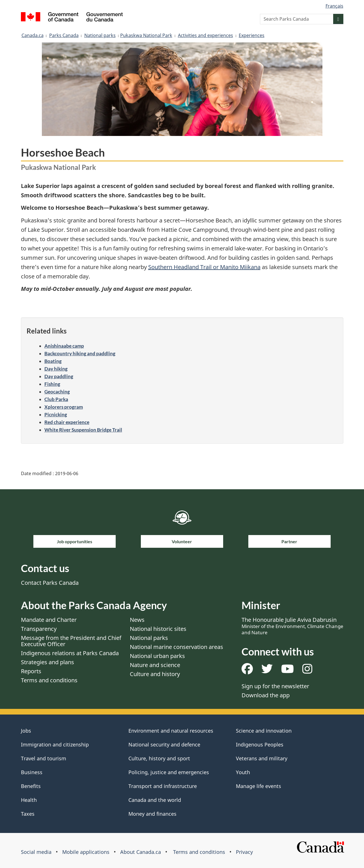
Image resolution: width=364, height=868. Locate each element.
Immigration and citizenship (55, 744)
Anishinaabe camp (64, 346)
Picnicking (56, 414)
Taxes (28, 814)
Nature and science (155, 665)
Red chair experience (67, 422)
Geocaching (57, 392)
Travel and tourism (44, 758)
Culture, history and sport (159, 758)
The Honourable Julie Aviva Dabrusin (292, 626)
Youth (243, 772)
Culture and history (155, 674)
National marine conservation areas (176, 647)
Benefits (31, 786)
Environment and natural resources (171, 731)
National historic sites (158, 629)
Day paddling (59, 376)
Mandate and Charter (49, 620)
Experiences (252, 35)
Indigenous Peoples (260, 744)
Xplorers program (64, 407)
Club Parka (56, 399)
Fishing (52, 384)
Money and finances (152, 814)
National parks (100, 35)
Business (32, 772)
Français (334, 6)
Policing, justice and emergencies (169, 772)
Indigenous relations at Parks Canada (70, 653)
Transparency (39, 629)
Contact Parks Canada (50, 583)
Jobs (26, 731)
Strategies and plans (48, 662)
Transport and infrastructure (163, 786)
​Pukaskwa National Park (146, 35)
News (137, 620)
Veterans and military (262, 758)
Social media (36, 852)
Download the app (266, 695)
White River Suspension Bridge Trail (83, 430)
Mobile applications (86, 852)
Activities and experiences (205, 35)
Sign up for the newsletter (275, 686)
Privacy (244, 852)
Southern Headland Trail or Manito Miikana (204, 267)
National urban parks (157, 656)
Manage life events (259, 786)
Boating (53, 361)
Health (29, 800)
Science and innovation (264, 731)
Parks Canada (64, 35)
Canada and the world (155, 800)
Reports (31, 671)
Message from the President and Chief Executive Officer (71, 641)
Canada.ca (33, 35)
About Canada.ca (141, 852)
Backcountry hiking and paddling (80, 353)
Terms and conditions (49, 680)
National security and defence (164, 744)
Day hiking (56, 369)
